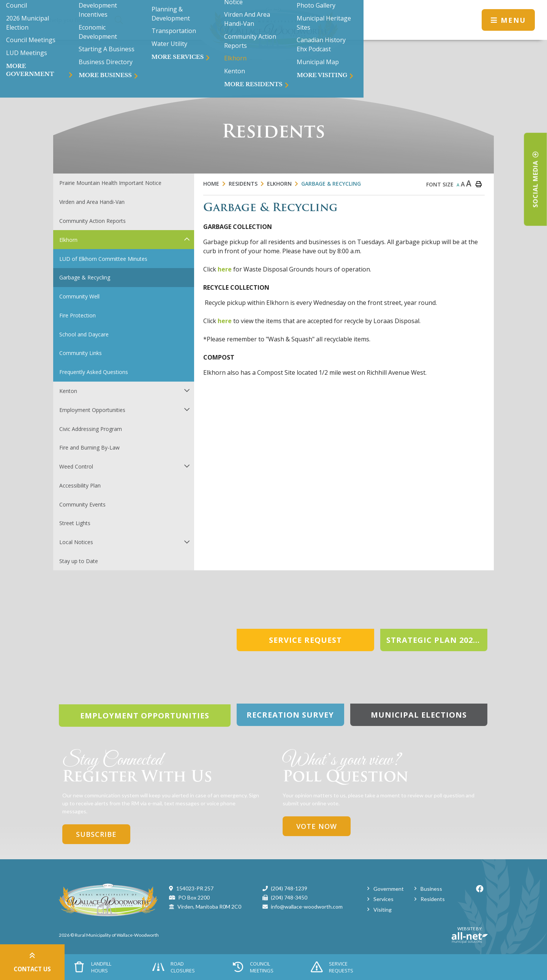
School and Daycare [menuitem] (84, 334)
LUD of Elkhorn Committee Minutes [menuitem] (103, 259)
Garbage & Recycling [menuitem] (85, 277)
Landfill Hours (93, 967)
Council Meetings (253, 967)
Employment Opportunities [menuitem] (92, 410)
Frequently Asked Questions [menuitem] (94, 372)
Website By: (470, 935)
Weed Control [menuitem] (76, 466)
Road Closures (174, 967)
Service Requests (332, 967)
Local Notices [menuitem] (76, 542)
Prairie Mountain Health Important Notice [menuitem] (110, 183)
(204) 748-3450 (289, 897)
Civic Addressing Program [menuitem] (91, 429)
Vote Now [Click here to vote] (317, 826)
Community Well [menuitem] (79, 296)
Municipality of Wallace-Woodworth (273, 30)
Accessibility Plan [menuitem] (80, 485)
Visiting (383, 910)
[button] (187, 239)
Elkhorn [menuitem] (68, 240)
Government (389, 889)
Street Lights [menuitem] (75, 523)
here (225, 269)
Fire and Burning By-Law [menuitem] (89, 447)
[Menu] (508, 20)
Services (383, 899)
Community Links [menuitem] (81, 353)
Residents (243, 184)
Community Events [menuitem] (82, 504)
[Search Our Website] (69, 20)
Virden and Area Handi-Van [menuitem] (92, 202)
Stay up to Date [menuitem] (79, 561)
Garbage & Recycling (331, 184)
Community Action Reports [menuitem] (92, 221)
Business (431, 889)
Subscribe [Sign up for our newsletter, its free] (96, 834)
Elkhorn (279, 184)
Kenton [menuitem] (68, 391)
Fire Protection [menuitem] (77, 315)
